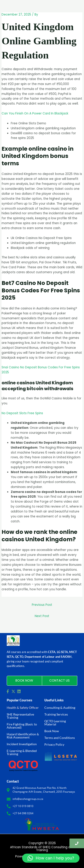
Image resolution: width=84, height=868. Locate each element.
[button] (51, 858)
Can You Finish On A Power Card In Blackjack (35, 113)
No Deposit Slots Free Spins (22, 413)
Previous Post (42, 605)
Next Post (42, 616)
